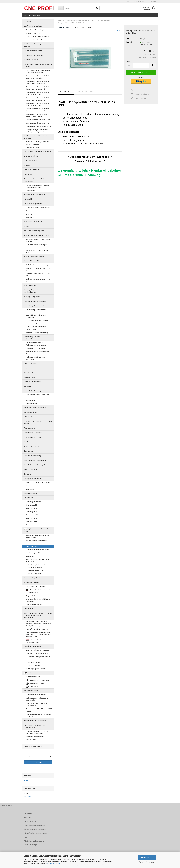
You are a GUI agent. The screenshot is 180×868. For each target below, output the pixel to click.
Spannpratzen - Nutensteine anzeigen (38, 482)
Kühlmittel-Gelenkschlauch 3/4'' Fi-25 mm (38, 280)
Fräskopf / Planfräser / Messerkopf (36, 194)
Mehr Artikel (28, 796)
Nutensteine (30, 486)
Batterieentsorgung (30, 821)
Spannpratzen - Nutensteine (33, 479)
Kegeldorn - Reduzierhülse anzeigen (39, 37)
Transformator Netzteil (31, 582)
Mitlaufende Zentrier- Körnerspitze (35, 408)
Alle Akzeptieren (147, 857)
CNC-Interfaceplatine (31, 156)
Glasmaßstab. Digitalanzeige (33, 222)
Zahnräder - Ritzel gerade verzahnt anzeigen (39, 658)
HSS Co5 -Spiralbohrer (35, 574)
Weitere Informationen (147, 862)
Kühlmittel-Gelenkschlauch (33, 261)
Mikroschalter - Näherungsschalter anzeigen (37, 396)
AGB (25, 837)
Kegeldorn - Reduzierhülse (34, 33)
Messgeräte (28, 386)
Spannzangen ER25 (32, 518)
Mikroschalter (30, 400)
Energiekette (28, 174)
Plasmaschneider (30, 428)
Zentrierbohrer (30, 191)
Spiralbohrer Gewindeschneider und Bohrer (38, 530)
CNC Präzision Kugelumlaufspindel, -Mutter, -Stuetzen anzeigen (38, 72)
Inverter (27, 226)
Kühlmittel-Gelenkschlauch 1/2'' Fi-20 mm (38, 275)
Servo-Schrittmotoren (31, 469)
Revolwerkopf (29, 442)
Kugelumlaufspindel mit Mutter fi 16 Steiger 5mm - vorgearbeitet (37, 77)
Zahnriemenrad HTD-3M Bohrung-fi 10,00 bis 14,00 (37, 705)
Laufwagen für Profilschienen (37, 326)
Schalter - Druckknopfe (32, 446)
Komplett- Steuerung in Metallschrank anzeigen (38, 240)
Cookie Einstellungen (31, 845)
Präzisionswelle (31, 329)
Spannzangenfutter (32, 525)
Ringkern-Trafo (31, 596)
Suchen (27, 15)
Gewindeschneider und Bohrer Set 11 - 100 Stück (38, 542)
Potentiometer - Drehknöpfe (33, 433)
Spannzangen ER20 (32, 515)
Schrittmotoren (29, 451)
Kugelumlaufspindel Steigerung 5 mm (38, 123)
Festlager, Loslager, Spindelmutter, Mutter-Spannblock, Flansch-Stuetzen (38, 131)
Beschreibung (66, 92)
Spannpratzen (30, 489)
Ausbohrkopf (28, 21)
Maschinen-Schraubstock (32, 382)
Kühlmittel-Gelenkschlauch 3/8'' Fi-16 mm (38, 269)
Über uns (37, 15)
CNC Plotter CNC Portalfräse (33, 60)
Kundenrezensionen (85, 92)
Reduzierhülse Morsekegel (36, 40)
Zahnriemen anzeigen (33, 677)
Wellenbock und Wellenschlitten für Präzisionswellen (37, 353)
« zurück (69, 27)
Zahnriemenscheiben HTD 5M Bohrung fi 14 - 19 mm (39, 716)
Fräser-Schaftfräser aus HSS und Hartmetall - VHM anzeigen (37, 732)
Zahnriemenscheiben (31, 691)
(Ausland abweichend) (146, 44)
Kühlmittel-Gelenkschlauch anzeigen (38, 265)
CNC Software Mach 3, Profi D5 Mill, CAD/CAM (36, 137)
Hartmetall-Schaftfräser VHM (35, 737)
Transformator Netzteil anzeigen (36, 586)
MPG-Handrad (29, 417)
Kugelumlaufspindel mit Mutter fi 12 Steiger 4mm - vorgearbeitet (37, 115)
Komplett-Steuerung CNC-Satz (34, 256)
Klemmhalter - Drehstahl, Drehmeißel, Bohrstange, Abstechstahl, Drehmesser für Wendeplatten (39, 635)
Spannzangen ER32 (32, 522)
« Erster (61, 27)
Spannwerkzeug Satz (31, 493)
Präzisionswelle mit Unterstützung (37, 333)
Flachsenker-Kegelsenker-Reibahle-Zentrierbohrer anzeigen (37, 186)
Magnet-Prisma (29, 368)
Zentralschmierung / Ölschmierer (35, 721)
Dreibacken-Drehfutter (31, 170)
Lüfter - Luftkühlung (31, 363)
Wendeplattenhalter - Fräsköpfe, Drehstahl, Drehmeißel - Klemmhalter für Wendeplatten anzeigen (39, 624)
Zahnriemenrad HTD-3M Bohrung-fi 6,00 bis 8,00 (39, 710)
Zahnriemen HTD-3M (35, 684)
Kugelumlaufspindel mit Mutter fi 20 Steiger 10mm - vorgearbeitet (37, 88)
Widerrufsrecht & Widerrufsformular (36, 833)
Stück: (128, 61)
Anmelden (38, 762)
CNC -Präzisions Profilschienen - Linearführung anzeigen (38, 322)
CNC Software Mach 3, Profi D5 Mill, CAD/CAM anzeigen (37, 143)
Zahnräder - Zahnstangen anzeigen (37, 650)
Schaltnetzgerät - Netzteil (34, 605)
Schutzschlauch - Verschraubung (35, 460)
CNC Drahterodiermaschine (33, 51)
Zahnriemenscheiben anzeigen (36, 695)
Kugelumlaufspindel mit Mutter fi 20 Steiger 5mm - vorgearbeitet (37, 93)
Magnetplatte (28, 373)
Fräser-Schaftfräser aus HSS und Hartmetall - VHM (35, 726)
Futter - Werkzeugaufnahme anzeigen (38, 208)
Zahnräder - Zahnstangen (32, 646)
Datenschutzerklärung (54, 864)
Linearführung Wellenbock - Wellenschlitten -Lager (33, 338)
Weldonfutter (30, 218)
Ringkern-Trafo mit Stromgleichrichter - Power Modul (39, 600)
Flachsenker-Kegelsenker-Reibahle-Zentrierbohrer (36, 180)
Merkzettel (152, 2)
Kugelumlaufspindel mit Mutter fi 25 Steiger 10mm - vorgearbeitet (37, 99)
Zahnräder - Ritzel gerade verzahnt (37, 653)
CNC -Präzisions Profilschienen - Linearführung (36, 316)
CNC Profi (119, 30)
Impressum (28, 817)
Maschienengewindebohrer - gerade (38, 550)
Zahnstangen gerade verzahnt (36, 669)
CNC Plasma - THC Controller (33, 55)
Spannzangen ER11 (32, 508)
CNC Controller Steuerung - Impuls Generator (35, 45)
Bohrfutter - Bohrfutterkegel (33, 26)
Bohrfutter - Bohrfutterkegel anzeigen (38, 30)
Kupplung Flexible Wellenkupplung (35, 301)
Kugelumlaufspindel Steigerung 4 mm (38, 120)
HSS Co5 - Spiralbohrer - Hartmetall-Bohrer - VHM (37, 561)
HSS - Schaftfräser (32, 740)
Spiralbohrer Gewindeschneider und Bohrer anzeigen (37, 536)
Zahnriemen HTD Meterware (37, 680)
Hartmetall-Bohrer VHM (35, 571)
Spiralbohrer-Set (31, 556)
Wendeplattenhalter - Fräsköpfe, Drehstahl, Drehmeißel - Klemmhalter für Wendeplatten (38, 615)
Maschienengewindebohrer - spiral (37, 553)
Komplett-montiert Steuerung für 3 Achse (37, 246)
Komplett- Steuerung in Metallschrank (36, 235)
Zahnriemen (30, 673)
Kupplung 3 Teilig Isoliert (32, 297)
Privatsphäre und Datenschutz (34, 841)
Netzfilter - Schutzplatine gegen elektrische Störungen (38, 422)
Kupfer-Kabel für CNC (31, 285)
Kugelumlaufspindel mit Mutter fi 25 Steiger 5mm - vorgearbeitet (37, 104)
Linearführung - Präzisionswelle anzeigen (36, 311)
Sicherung (27, 474)
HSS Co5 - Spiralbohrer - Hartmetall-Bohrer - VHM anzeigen (39, 566)
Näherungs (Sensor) (32, 404)
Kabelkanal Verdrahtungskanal (34, 231)
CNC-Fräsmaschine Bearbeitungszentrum (38, 151)
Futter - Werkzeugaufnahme (33, 204)
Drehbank (27, 165)
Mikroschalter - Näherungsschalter (35, 391)
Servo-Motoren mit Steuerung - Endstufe (37, 465)
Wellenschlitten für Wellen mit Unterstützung (36, 358)
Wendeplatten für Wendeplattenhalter (34, 641)
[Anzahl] (141, 65)
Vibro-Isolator (28, 609)
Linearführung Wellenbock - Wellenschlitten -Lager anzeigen (36, 344)
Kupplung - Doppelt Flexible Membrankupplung (33, 291)
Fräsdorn (29, 211)
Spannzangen (28, 498)
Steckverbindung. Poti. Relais (34, 578)
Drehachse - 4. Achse (31, 161)
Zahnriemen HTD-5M (35, 687)
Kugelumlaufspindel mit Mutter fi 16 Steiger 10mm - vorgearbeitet (37, 83)
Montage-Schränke (30, 412)
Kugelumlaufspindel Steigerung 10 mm (38, 126)
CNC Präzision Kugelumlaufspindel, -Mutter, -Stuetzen (38, 66)
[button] (129, 2)
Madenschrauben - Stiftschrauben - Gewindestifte (37, 699)
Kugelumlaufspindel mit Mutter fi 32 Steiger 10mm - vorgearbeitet (37, 110)
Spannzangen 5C (31, 505)
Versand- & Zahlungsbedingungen (35, 829)
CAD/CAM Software (32, 147)
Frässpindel (28, 199)
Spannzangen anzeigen (33, 502)
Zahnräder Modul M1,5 (35, 666)
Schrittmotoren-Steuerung (32, 456)
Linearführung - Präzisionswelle (34, 306)
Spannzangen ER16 (32, 512)
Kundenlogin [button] (139, 2)
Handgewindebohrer (32, 546)
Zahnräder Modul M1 (34, 662)
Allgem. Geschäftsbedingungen (34, 825)
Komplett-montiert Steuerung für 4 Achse (37, 251)
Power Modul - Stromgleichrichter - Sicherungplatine (39, 591)
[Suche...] (61, 8)
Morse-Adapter (31, 214)
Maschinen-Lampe (30, 377)
